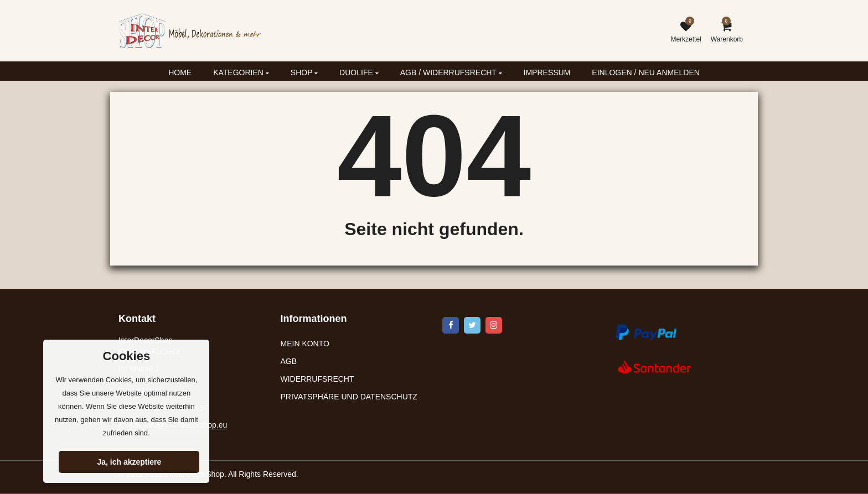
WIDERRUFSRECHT (317, 379)
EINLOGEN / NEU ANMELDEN (646, 72)
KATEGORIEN (241, 72)
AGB (289, 361)
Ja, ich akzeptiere (129, 462)
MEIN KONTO (305, 344)
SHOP (304, 72)
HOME (180, 72)
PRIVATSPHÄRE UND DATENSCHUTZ (349, 397)
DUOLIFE (359, 72)
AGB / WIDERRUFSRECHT (451, 72)
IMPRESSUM (547, 72)
